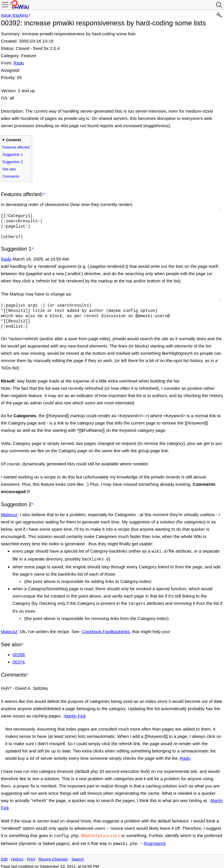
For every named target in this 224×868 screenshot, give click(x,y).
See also (9, 169)
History (17, 856)
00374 (19, 660)
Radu (19, 63)
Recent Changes (53, 856)
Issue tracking (14, 15)
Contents (14, 140)
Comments (11, 177)
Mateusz (9, 515)
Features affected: (16, 147)
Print (31, 856)
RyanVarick (155, 841)
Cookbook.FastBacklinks (106, 630)
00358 (19, 653)
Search (78, 856)
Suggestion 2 (13, 162)
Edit (4, 856)
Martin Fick (75, 714)
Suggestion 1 (13, 155)
